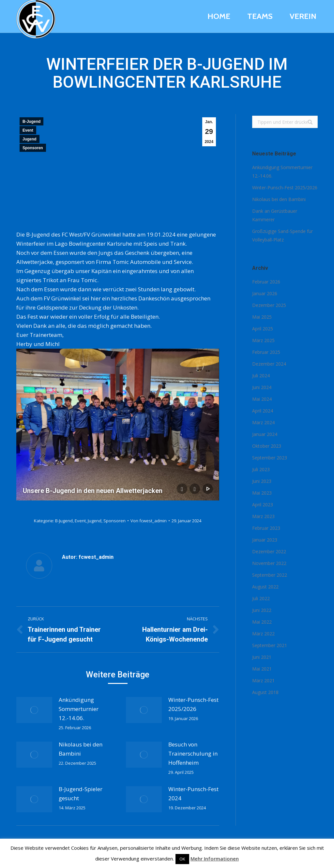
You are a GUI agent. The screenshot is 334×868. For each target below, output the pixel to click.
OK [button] (182, 859)
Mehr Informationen (215, 859)
